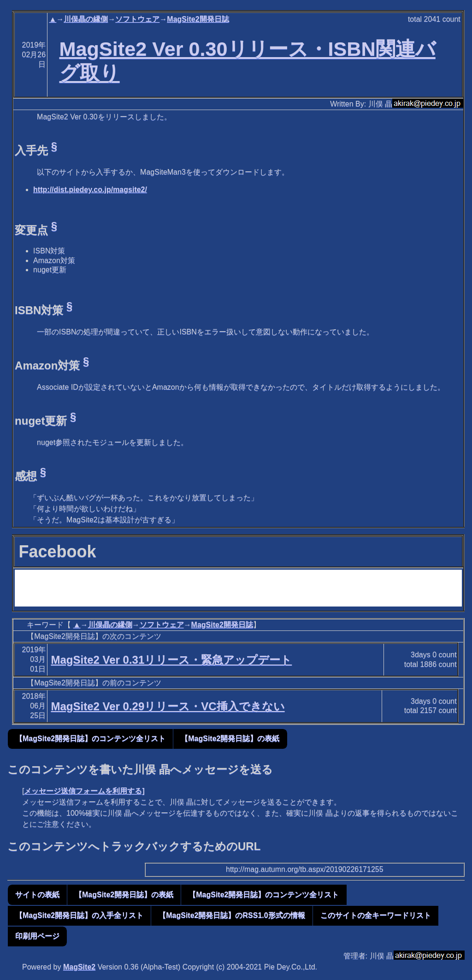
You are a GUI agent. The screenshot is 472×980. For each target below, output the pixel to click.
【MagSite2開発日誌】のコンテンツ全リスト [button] (90, 738)
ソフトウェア (137, 19)
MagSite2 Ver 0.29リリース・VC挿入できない (168, 706)
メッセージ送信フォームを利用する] (84, 791)
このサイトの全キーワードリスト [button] (376, 915)
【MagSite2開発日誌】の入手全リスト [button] (79, 915)
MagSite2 (79, 967)
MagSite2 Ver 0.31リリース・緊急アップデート (171, 660)
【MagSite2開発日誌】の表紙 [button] (230, 738)
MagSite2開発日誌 (198, 19)
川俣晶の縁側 (86, 19)
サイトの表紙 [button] (37, 895)
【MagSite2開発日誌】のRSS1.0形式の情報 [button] (232, 915)
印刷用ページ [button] (37, 936)
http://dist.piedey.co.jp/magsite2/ (90, 190)
